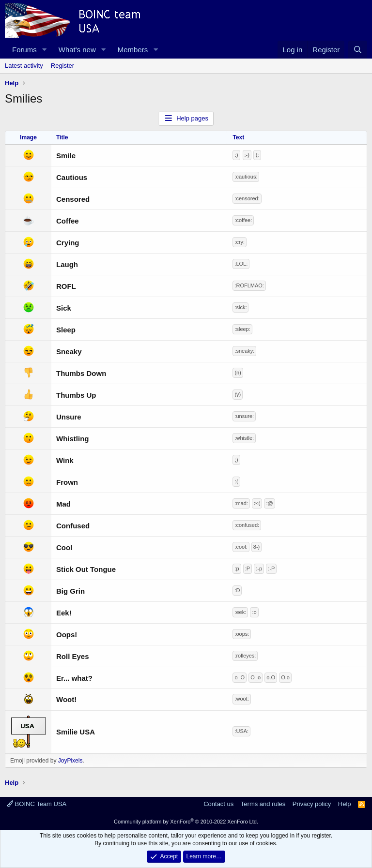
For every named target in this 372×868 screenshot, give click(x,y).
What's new (77, 50)
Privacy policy (312, 804)
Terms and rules (263, 804)
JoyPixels (70, 761)
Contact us (218, 804)
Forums (24, 50)
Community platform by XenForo (186, 822)
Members (133, 50)
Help (345, 804)
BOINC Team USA (37, 804)
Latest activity (24, 66)
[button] (45, 50)
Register (62, 66)
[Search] (358, 50)
